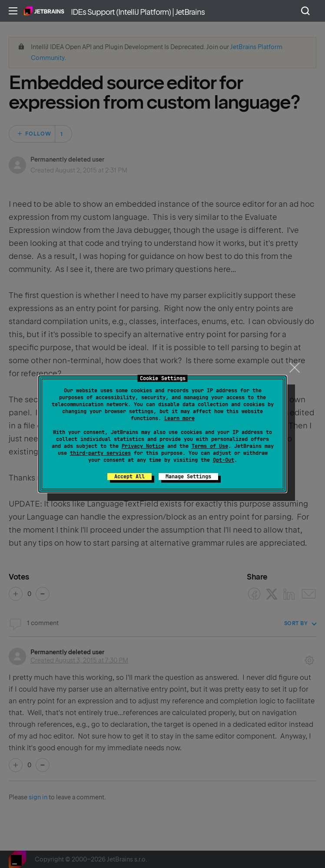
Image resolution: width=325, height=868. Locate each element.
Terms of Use (210, 446)
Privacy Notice (143, 446)
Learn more (179, 418)
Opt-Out (224, 460)
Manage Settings (188, 477)
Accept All (129, 477)
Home (44, 11)
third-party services (100, 453)
